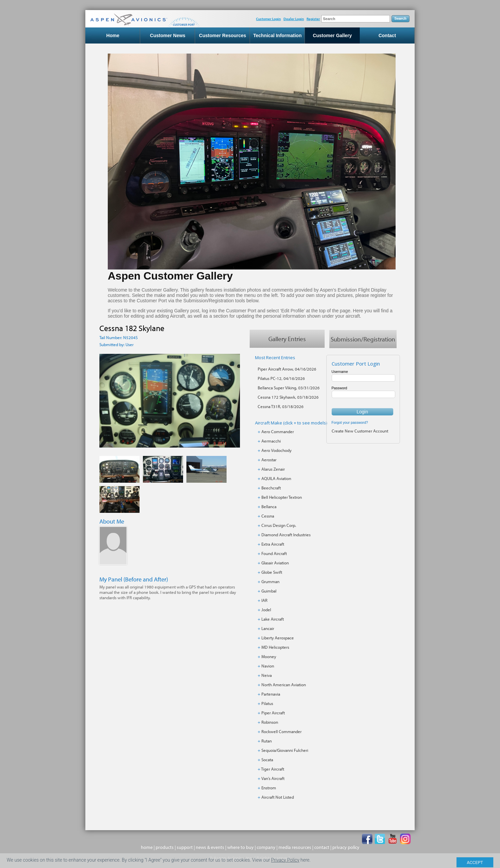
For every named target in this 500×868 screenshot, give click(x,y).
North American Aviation (284, 685)
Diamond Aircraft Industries (286, 535)
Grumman (270, 581)
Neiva (267, 675)
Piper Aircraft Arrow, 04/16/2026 (287, 369)
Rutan (267, 741)
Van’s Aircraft (273, 778)
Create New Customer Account (360, 431)
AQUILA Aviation (276, 478)
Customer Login (268, 19)
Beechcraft (271, 488)
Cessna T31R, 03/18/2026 (281, 406)
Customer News (168, 35)
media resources (295, 847)
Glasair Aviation (275, 563)
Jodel (266, 610)
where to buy (240, 847)
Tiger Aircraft (273, 769)
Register (313, 19)
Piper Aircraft (273, 713)
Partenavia (271, 694)
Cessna (268, 516)
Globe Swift (272, 572)
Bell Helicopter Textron (282, 497)
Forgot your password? (350, 422)
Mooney (269, 656)
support (185, 847)
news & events (210, 847)
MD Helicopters (275, 647)
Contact (387, 35)
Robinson (270, 722)
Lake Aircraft (273, 619)
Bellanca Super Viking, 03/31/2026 (289, 388)
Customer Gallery (332, 35)
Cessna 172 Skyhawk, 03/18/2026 (288, 397)
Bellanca (269, 506)
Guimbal (269, 591)
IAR (264, 600)
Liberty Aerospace (278, 638)
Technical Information (277, 35)
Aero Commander (278, 431)
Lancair (268, 628)
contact (322, 847)
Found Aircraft (274, 553)
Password (340, 388)
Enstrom (269, 788)
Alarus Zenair (273, 469)
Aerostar (269, 460)
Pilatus (267, 703)
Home (113, 35)
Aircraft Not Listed (278, 797)
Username (340, 372)
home (147, 847)
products (165, 847)
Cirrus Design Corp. (279, 525)
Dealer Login (294, 19)
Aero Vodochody (276, 450)
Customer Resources (223, 35)
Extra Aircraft (273, 544)
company (266, 847)
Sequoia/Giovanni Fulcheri (285, 750)
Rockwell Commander (281, 731)
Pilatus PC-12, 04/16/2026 (281, 378)
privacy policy (346, 847)
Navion (268, 666)
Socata (267, 760)
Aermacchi (271, 441)
